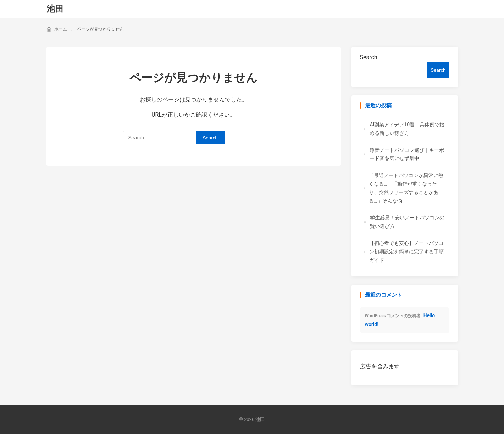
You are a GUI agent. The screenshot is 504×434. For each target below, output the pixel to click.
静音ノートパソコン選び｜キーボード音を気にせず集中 (407, 154)
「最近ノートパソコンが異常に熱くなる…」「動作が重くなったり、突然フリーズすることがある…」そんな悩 (406, 188)
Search (369, 57)
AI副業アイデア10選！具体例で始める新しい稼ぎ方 (407, 129)
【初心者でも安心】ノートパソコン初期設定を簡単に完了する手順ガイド (406, 252)
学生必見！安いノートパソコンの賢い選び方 (407, 222)
